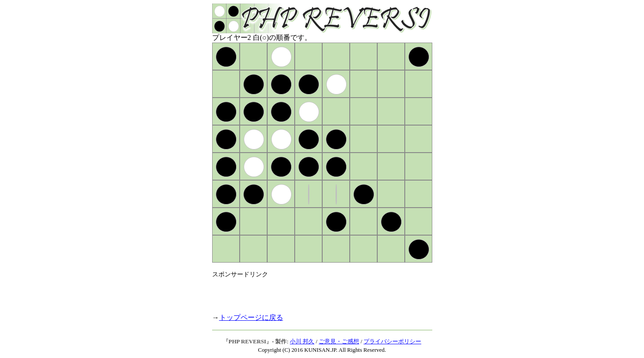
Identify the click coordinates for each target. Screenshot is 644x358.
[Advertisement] (316, 292)
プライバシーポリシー (392, 342)
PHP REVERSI (247, 342)
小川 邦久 (302, 342)
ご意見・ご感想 (339, 342)
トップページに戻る (251, 317)
